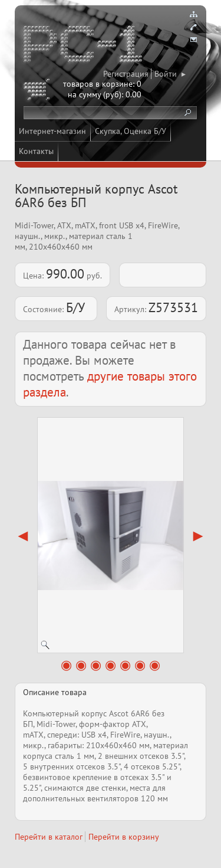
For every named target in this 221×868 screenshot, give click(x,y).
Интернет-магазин (52, 131)
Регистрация (126, 74)
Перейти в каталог (49, 837)
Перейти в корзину (124, 837)
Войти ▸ (170, 74)
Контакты (36, 151)
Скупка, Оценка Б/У (131, 131)
